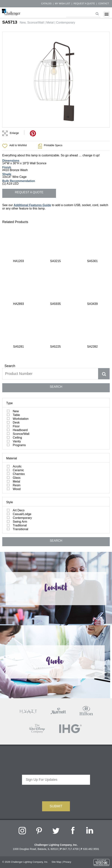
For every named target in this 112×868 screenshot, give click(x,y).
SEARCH (56, 281)
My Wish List (62, 4)
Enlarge (14, 133)
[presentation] (56, 687)
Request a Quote (84, 4)
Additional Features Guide (32, 205)
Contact (104, 4)
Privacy (67, 756)
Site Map (56, 756)
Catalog (46, 4)
